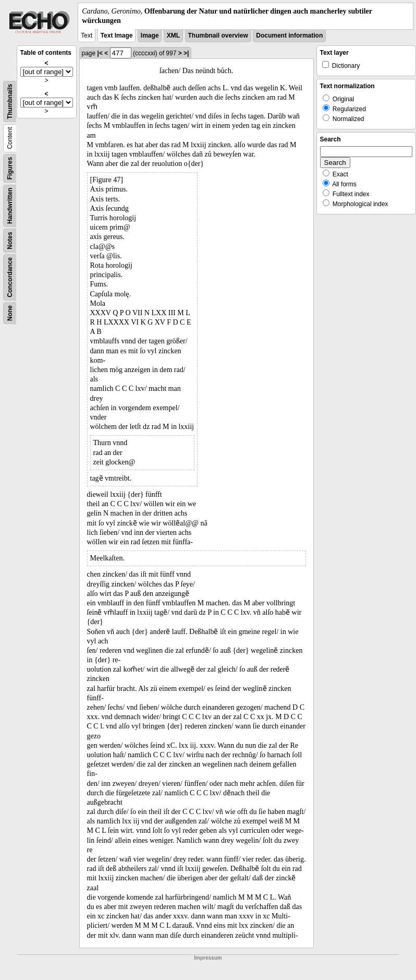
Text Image (117, 35)
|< (100, 53)
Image (150, 35)
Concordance (10, 277)
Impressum (208, 958)
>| (186, 53)
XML (173, 35)
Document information (289, 35)
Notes (10, 241)
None (10, 313)
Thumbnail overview (218, 35)
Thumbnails (10, 101)
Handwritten (10, 206)
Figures (10, 168)
